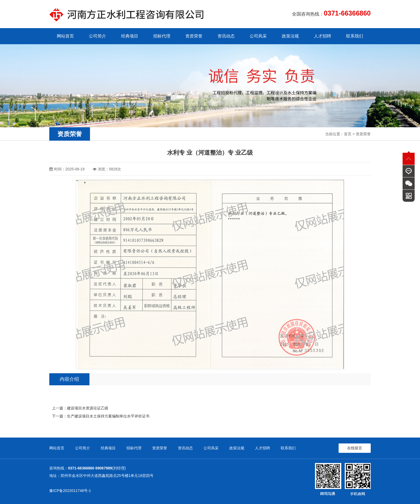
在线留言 (355, 448)
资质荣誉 (194, 36)
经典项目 (130, 36)
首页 (348, 134)
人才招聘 (322, 36)
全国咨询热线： (331, 13)
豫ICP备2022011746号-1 (70, 491)
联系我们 (355, 36)
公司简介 (97, 36)
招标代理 (162, 36)
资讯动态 (226, 36)
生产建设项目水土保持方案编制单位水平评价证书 (108, 416)
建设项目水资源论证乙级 (88, 408)
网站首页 (65, 36)
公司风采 (258, 36)
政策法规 (290, 36)
